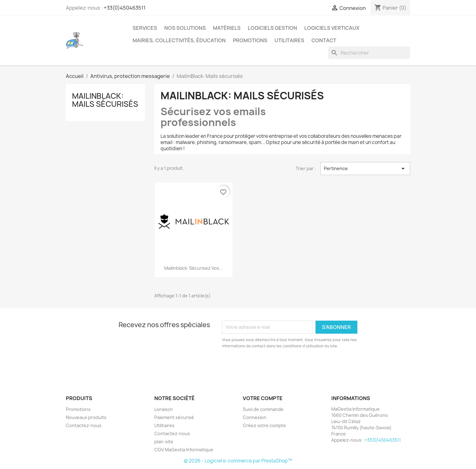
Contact (324, 40)
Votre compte (263, 398)
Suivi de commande (263, 409)
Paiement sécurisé (174, 417)
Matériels (227, 28)
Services (145, 28)
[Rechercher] (369, 53)
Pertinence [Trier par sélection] (365, 169)
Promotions (250, 40)
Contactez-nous (84, 425)
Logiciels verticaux (332, 28)
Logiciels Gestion (272, 28)
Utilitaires (289, 40)
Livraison (164, 409)
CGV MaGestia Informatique (184, 450)
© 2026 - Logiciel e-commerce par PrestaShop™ (238, 461)
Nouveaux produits (86, 417)
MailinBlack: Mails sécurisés (105, 100)
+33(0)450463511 (125, 8)
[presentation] (274, 366)
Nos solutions (185, 28)
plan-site (164, 442)
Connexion (255, 417)
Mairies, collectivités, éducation (179, 40)
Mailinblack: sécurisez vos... (194, 268)
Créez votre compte (264, 425)
